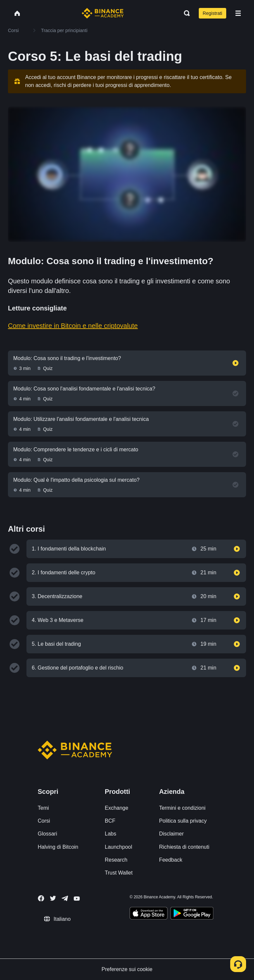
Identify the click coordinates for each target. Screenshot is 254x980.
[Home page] (103, 13)
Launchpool (119, 847)
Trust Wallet (119, 873)
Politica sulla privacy (183, 821)
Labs (111, 834)
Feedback (171, 860)
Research (116, 860)
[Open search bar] (185, 13)
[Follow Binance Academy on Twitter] (53, 898)
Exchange (117, 808)
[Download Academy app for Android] (192, 914)
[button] (238, 13)
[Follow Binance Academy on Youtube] (77, 898)
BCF (110, 821)
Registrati (212, 13)
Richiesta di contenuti (184, 847)
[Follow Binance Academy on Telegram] (65, 898)
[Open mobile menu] (238, 13)
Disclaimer (171, 834)
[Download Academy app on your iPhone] (149, 914)
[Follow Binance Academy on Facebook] (41, 898)
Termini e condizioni (182, 808)
